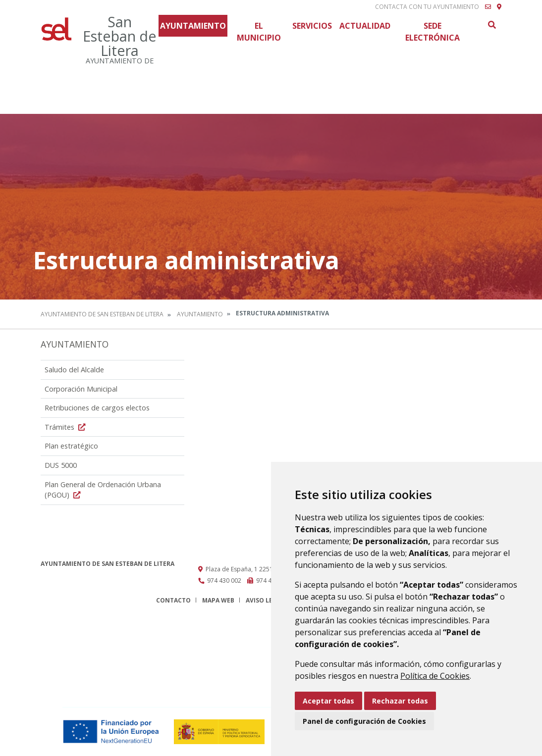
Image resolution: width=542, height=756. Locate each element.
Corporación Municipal (81, 389)
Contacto (173, 600)
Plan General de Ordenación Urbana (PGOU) (103, 490)
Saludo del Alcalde (74, 370)
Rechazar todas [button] (400, 701)
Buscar (491, 25)
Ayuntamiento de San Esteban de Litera (102, 314)
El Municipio (259, 32)
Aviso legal (265, 600)
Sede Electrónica (433, 32)
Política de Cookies (435, 676)
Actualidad (365, 26)
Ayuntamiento (193, 26)
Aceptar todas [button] (328, 701)
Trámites (66, 427)
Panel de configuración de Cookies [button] (364, 721)
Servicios (312, 26)
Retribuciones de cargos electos (97, 408)
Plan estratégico (71, 446)
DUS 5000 (61, 465)
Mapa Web (218, 600)
